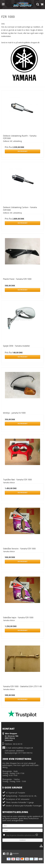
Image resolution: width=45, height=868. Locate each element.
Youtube (14, 854)
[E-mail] (22, 830)
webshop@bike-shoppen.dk (22, 748)
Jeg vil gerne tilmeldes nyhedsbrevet (24, 835)
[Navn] (22, 826)
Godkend (22, 840)
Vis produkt (23, 151)
